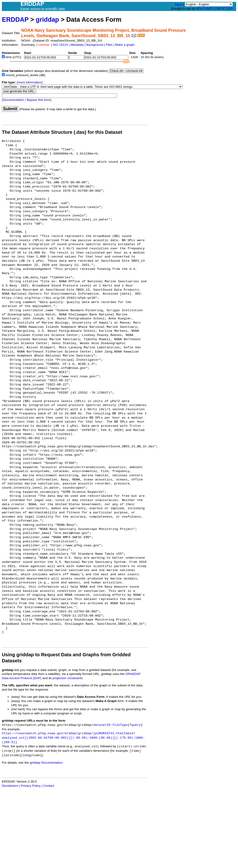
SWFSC (220, 9)
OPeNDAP (133, 674)
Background (95, 45)
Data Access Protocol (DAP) (22, 678)
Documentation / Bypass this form (27, 100)
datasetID (102, 725)
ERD (229, 9)
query (136, 725)
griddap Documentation (46, 763)
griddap (47, 19)
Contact (49, 786)
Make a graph (125, 45)
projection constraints (68, 678)
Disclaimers (10, 786)
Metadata (77, 45)
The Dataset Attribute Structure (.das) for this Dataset (62, 132)
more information (30, 82)
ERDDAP (15, 19)
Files (109, 45)
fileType (120, 725)
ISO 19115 (60, 45)
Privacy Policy (31, 786)
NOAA (200, 9)
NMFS (209, 9)
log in (179, 4)
